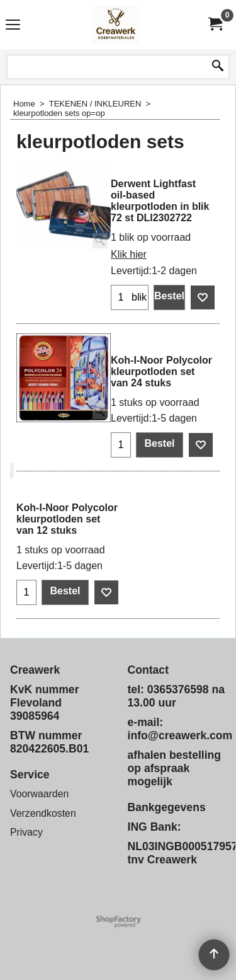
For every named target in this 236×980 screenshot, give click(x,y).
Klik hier (129, 254)
